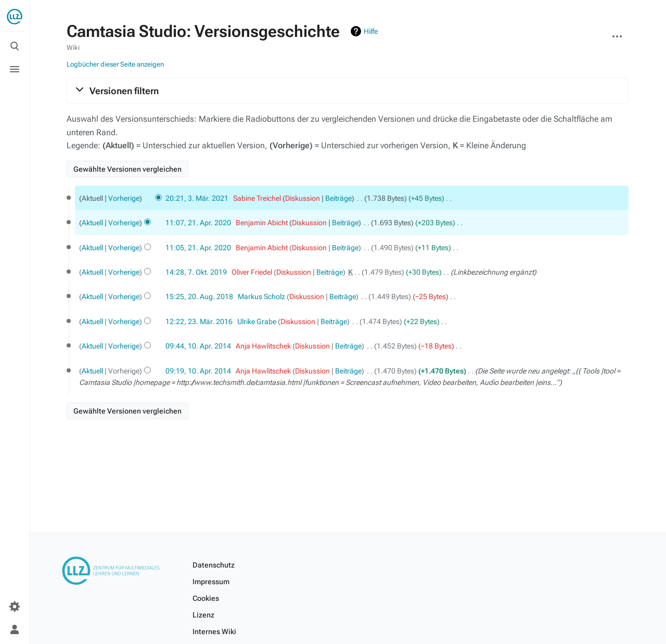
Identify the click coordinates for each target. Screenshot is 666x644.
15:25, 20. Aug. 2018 (199, 297)
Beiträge (338, 198)
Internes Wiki (214, 632)
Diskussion (303, 198)
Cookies (206, 598)
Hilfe (371, 31)
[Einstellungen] (15, 607)
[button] (348, 91)
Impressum (211, 582)
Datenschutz (214, 565)
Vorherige (124, 198)
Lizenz (203, 615)
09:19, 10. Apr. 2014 (198, 371)
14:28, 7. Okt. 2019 (196, 272)
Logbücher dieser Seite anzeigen (115, 64)
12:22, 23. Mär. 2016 (199, 321)
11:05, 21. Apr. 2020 (198, 248)
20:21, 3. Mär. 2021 (197, 198)
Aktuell (92, 223)
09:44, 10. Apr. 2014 (198, 346)
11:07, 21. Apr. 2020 (198, 223)
